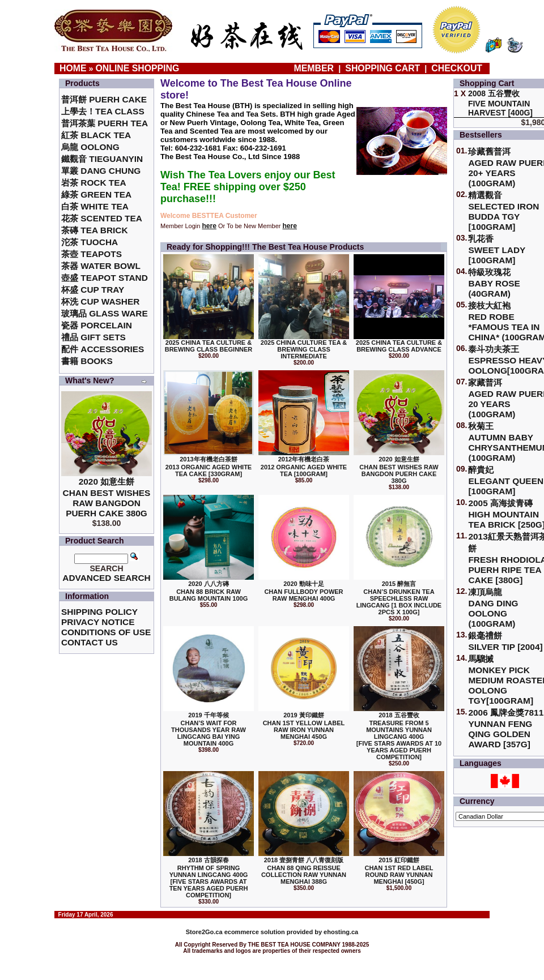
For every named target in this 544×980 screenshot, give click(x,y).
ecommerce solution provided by (255, 932)
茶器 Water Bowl (101, 266)
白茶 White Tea (95, 206)
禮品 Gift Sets (93, 337)
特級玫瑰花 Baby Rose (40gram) (494, 283)
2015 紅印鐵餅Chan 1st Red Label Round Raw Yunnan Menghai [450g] (399, 871)
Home (73, 68)
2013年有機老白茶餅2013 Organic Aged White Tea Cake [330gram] (209, 467)
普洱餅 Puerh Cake (104, 99)
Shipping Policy (99, 612)
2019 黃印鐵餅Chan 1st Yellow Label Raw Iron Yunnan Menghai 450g (304, 726)
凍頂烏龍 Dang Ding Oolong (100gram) (493, 608)
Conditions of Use (106, 632)
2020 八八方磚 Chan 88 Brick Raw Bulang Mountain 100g (209, 591)
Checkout (457, 68)
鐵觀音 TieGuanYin (102, 159)
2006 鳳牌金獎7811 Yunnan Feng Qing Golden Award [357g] (506, 728)
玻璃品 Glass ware (105, 313)
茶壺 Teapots (92, 254)
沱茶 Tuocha (90, 242)
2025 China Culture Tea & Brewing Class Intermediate (304, 349)
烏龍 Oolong (90, 147)
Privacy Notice (98, 622)
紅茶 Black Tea (96, 135)
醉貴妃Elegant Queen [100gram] (506, 480)
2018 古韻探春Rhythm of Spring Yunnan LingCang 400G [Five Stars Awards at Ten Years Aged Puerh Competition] (209, 878)
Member (315, 68)
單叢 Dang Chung (101, 171)
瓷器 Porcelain (97, 325)
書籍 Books (87, 361)
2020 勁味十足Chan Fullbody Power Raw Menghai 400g (303, 591)
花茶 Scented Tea (102, 218)
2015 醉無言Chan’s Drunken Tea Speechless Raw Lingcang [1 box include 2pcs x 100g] (399, 598)
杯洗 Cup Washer (100, 301)
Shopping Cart (382, 68)
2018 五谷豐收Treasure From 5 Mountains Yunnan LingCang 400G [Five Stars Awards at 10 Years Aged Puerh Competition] (399, 736)
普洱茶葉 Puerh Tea (105, 123)
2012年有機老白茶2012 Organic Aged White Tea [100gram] (304, 467)
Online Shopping (138, 68)
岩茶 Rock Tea (94, 183)
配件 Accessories (103, 349)
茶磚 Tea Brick (95, 230)
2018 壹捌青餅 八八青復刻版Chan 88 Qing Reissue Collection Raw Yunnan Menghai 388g (304, 871)
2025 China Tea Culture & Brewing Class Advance (399, 346)
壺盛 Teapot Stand (105, 278)
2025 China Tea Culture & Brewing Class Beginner (209, 346)
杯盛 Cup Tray (93, 290)
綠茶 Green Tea (96, 194)
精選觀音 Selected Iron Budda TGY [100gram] (503, 211)
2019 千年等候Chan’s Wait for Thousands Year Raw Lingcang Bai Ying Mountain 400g (209, 729)
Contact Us (90, 642)
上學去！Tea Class (103, 111)
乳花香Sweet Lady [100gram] (497, 249)
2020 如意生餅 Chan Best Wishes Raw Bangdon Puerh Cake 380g (107, 497)
